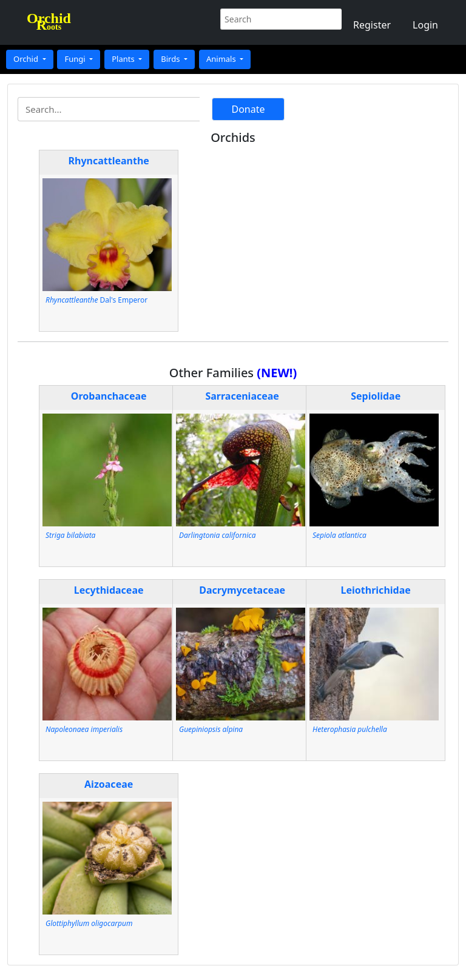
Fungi (76, 59)
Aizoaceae (109, 784)
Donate (248, 109)
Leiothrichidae (376, 590)
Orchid (27, 59)
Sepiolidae (376, 396)
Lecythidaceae (109, 590)
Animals (222, 59)
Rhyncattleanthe (109, 161)
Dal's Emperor (96, 300)
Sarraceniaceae (242, 396)
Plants (124, 59)
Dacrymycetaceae (242, 590)
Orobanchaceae (109, 396)
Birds (171, 59)
